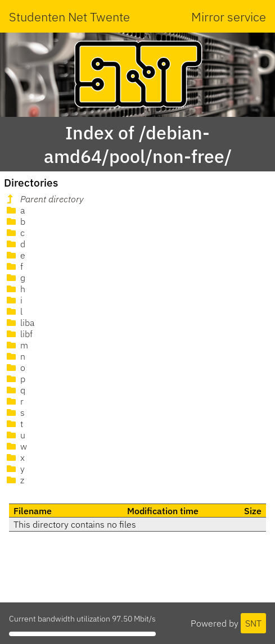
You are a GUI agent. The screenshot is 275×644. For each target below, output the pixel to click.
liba (19, 323)
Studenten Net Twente (69, 17)
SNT (253, 623)
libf (19, 334)
